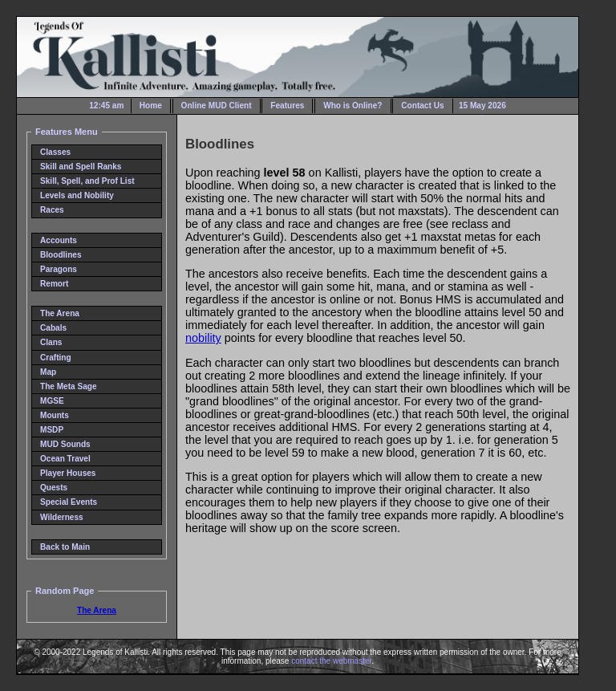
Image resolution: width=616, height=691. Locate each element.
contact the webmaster (331, 661)
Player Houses (68, 473)
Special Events (69, 502)
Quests (54, 488)
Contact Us (422, 106)
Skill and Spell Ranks (81, 167)
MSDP (52, 430)
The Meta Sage (69, 386)
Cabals (53, 328)
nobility (203, 338)
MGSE (52, 401)
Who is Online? (353, 106)
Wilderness (62, 517)
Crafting (56, 358)
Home (151, 106)
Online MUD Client (217, 106)
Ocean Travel (65, 459)
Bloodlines (61, 255)
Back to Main (65, 547)
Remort (54, 284)
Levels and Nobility (77, 195)
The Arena (60, 313)
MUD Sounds (65, 444)
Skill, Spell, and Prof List (87, 181)
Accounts (59, 240)
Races (52, 210)
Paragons (59, 269)
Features (287, 106)
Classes (55, 152)
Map (48, 372)
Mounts (55, 415)
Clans (51, 342)
